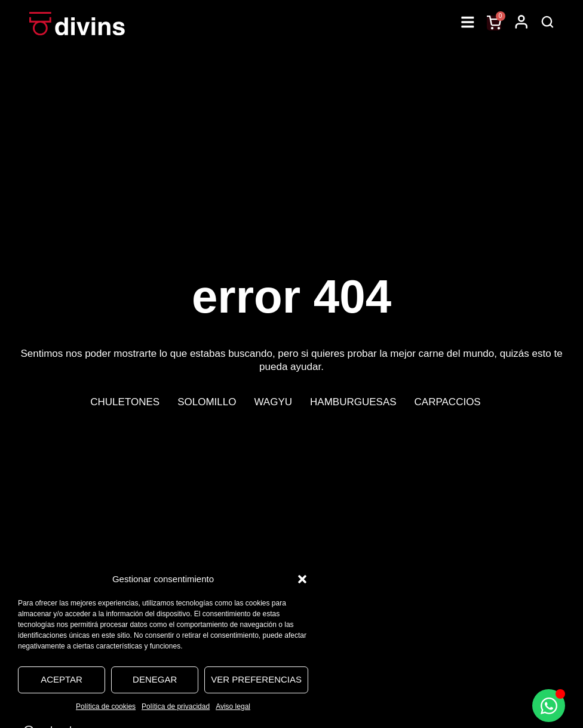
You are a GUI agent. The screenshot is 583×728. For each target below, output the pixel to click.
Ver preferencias (256, 679)
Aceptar (62, 679)
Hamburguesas (353, 402)
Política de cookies (106, 706)
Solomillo (207, 402)
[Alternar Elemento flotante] (549, 706)
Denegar (155, 679)
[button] (302, 579)
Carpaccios (448, 402)
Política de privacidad (176, 706)
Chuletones (125, 402)
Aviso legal (233, 706)
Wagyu (273, 402)
